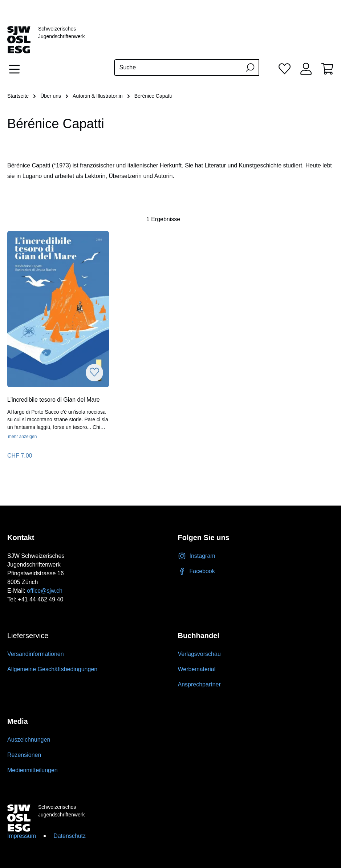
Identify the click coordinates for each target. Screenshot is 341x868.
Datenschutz (70, 836)
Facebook (196, 571)
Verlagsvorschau (199, 654)
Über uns (51, 96)
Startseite (18, 96)
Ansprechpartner (199, 684)
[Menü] (17, 69)
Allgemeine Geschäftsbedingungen (52, 669)
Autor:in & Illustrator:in (98, 96)
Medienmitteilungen (33, 770)
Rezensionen (24, 755)
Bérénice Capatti (153, 96)
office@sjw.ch (45, 591)
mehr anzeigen (22, 437)
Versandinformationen (36, 654)
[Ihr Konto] (306, 68)
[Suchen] (250, 68)
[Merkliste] (285, 68)
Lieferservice (28, 636)
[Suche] (178, 68)
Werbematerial (197, 669)
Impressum (22, 836)
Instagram (197, 556)
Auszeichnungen (29, 740)
